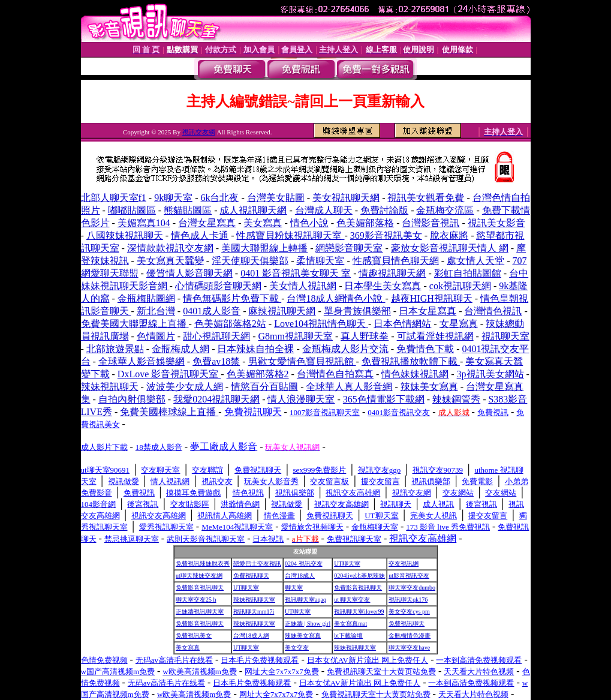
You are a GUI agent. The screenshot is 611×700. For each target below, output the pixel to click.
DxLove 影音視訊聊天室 (169, 374)
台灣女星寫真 (207, 223)
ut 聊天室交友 (352, 600)
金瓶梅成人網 (180, 349)
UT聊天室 (347, 564)
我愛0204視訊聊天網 (216, 399)
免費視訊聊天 (251, 576)
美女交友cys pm (409, 612)
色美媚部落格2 (258, 374)
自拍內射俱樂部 (132, 399)
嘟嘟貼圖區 (132, 210)
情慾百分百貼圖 (264, 387)
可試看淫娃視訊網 (435, 336)
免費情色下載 (425, 349)
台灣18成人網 (251, 636)
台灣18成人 (300, 576)
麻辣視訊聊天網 (282, 311)
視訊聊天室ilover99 (359, 612)
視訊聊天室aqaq (305, 600)
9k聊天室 (173, 198)
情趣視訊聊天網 (392, 273)
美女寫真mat (350, 624)
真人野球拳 (365, 336)
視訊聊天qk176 (408, 600)
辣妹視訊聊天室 (254, 600)
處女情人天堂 (475, 261)
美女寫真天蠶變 (170, 261)
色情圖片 (156, 336)
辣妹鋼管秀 (456, 399)
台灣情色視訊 (493, 311)
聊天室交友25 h (196, 600)
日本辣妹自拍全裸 (255, 349)
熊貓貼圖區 (188, 210)
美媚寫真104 (144, 223)
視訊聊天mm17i (254, 612)
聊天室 (294, 588)
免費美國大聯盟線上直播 (135, 324)
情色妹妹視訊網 (415, 374)
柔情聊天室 (320, 261)
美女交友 (297, 648)
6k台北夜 (219, 198)
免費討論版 (384, 210)
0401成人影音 (212, 311)
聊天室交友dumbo (412, 588)
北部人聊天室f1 (114, 198)
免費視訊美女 (194, 636)
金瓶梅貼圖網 (146, 298)
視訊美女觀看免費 (426, 198)
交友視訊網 (404, 564)
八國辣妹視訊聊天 (125, 235)
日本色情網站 (402, 324)
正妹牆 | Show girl (308, 624)
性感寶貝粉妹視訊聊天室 (290, 235)
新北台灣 (156, 311)
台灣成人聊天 (324, 210)
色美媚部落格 (365, 223)
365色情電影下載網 (384, 399)
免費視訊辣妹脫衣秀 (203, 564)
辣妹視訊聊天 (110, 387)
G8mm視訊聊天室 (295, 336)
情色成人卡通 (200, 235)
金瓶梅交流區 (445, 210)
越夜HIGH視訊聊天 (432, 298)
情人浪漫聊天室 (301, 399)
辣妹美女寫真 (429, 387)
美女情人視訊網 (303, 286)
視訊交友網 (199, 132)
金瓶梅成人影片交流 (345, 349)
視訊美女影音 (496, 223)
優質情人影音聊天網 (189, 273)
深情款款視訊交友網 (170, 248)
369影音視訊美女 (386, 235)
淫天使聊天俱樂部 (250, 261)
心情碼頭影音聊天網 (218, 286)
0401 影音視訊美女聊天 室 (296, 273)
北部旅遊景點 (115, 349)
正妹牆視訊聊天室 (200, 612)
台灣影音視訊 (431, 223)
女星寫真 (459, 324)
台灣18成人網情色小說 (336, 298)
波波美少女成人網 (185, 387)
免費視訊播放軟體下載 (411, 361)
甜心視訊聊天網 (216, 336)
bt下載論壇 (348, 636)
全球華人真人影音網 (349, 387)
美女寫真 (263, 223)
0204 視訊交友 (304, 564)
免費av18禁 (216, 361)
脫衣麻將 (449, 235)
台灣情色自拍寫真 (335, 374)
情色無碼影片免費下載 (232, 298)
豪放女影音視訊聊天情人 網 (450, 248)
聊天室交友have (409, 648)
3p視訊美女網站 (490, 374)
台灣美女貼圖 (276, 198)
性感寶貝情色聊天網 (396, 261)
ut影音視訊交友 (409, 576)
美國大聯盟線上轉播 (264, 248)
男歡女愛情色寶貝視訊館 (302, 361)
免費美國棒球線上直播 (169, 412)
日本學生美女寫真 (383, 286)
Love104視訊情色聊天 (321, 324)
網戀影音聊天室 (349, 248)
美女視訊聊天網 (346, 198)
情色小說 (309, 223)
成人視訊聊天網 (253, 210)
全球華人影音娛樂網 (142, 361)
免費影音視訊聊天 (200, 588)
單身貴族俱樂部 (357, 311)
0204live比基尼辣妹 (359, 576)
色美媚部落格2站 (230, 324)
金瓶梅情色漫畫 (410, 636)
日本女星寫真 (428, 311)
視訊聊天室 (505, 336)
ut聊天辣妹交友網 (199, 576)
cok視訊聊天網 (460, 286)
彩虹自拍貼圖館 (468, 273)
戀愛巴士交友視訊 (257, 564)
